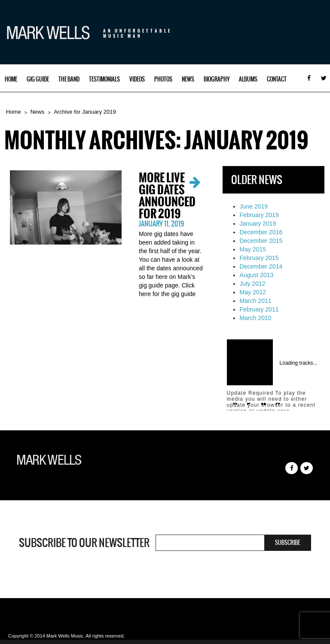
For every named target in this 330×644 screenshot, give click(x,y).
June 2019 (254, 206)
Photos (163, 79)
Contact (277, 79)
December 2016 (261, 232)
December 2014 (261, 266)
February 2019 (259, 215)
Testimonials (104, 79)
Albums (248, 79)
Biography (217, 79)
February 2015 (259, 258)
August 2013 (257, 275)
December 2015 (261, 241)
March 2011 (256, 301)
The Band (69, 79)
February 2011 (259, 309)
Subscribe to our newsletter (84, 543)
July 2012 (253, 284)
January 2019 (258, 224)
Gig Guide (38, 79)
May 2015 (253, 249)
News (188, 79)
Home (11, 79)
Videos (137, 79)
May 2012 (253, 292)
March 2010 (256, 318)
